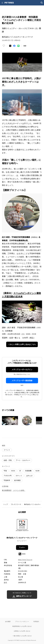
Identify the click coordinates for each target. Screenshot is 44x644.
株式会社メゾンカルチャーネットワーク (22, 538)
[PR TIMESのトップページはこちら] (9, 3)
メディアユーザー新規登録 (22, 381)
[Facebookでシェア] (14, 46)
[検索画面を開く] (42, 3)
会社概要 (8, 621)
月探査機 (28, 471)
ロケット (19, 476)
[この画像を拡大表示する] (10, 421)
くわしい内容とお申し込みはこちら (22, 344)
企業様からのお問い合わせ (22, 631)
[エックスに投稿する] (10, 46)
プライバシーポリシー (22, 621)
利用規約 (36, 621)
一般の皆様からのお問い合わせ (22, 636)
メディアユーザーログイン (22, 370)
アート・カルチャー (23, 460)
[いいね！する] (4, 46)
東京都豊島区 (7, 490)
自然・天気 (8, 460)
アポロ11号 (8, 476)
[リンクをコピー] (25, 46)
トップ (6, 504)
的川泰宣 (17, 480)
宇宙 (5, 471)
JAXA (13, 471)
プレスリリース (16, 504)
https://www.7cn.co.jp (25, 560)
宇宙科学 (7, 480)
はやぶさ (29, 476)
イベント (7, 450)
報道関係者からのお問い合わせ (22, 626)
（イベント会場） (19, 490)
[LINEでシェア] (18, 46)
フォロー (22, 547)
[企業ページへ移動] (22, 526)
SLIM (37, 471)
